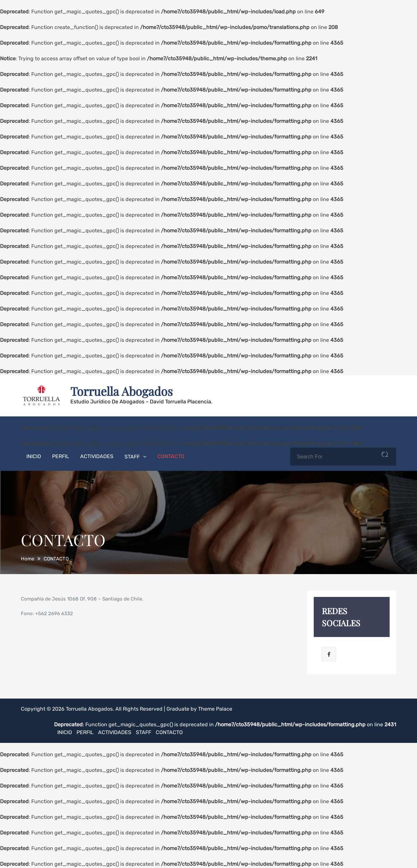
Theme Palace (215, 709)
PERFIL (61, 456)
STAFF (132, 457)
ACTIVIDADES (97, 456)
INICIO (34, 456)
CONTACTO (171, 456)
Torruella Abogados (122, 391)
